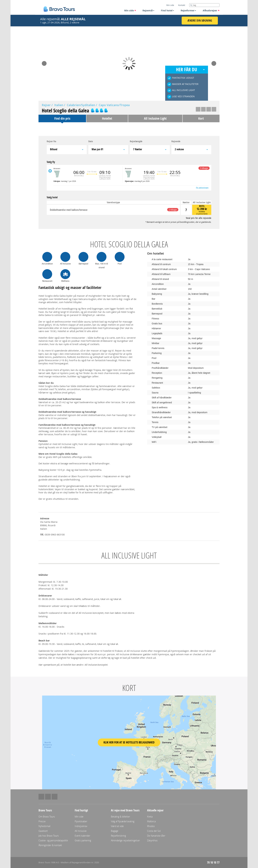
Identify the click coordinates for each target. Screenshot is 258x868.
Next (214, 62)
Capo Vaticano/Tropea (114, 105)
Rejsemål (148, 10)
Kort (201, 118)
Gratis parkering (83, 840)
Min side (130, 10)
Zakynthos (152, 840)
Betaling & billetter (120, 817)
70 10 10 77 (213, 862)
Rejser (46, 105)
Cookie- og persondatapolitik (53, 840)
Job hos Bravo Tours (49, 836)
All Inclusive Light (155, 118)
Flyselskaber (81, 821)
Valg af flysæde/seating (123, 821)
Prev (44, 62)
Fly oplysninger (202, 188)
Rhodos (151, 826)
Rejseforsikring (118, 836)
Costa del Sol (154, 831)
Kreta (150, 817)
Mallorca (151, 821)
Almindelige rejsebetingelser (125, 840)
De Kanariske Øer (156, 836)
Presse (42, 821)
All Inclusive (81, 831)
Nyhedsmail (44, 826)
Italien (59, 105)
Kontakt (182, 5)
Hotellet (107, 118)
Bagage (115, 831)
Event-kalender (82, 836)
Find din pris (62, 118)
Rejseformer (188, 10)
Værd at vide (117, 826)
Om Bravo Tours (47, 817)
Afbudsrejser (211, 10)
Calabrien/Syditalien (81, 105)
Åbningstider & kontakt (50, 845)
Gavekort (43, 831)
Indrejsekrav (81, 826)
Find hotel (168, 10)
